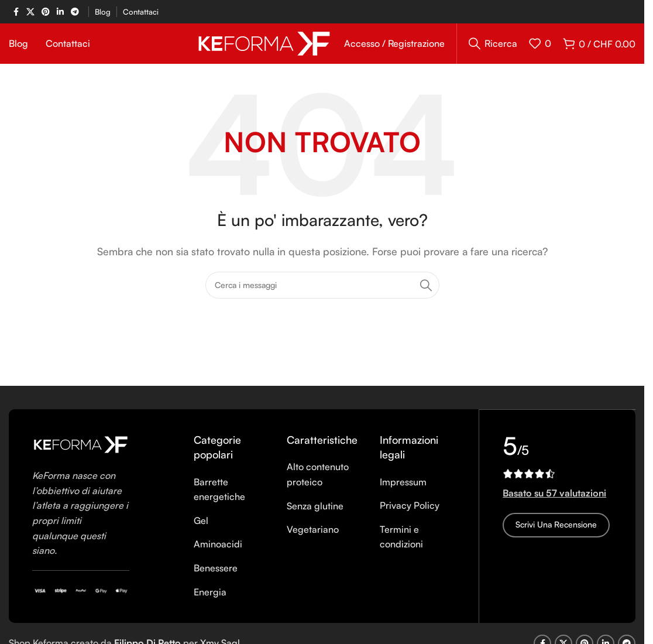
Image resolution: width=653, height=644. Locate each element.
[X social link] (30, 12)
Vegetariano (313, 542)
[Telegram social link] (75, 12)
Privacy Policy (410, 518)
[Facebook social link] (16, 12)
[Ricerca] (493, 50)
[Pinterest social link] (46, 12)
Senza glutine (315, 518)
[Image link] (81, 456)
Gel (201, 533)
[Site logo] (264, 49)
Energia (210, 604)
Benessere (216, 580)
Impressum (403, 494)
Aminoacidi (218, 557)
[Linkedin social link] (60, 12)
